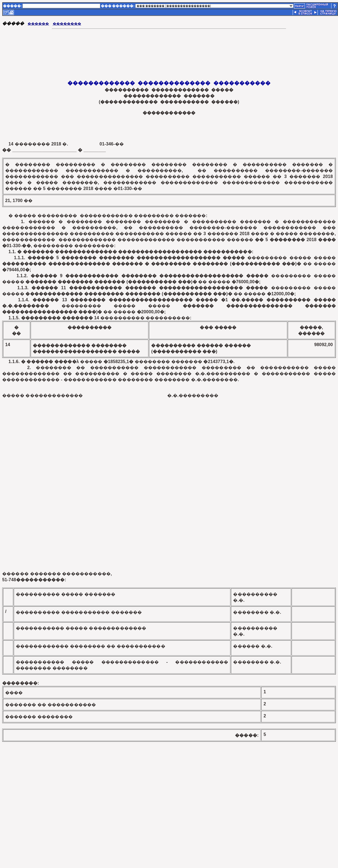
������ (38, 24)
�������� (67, 24)
